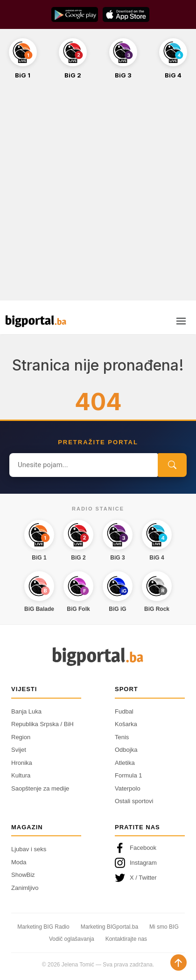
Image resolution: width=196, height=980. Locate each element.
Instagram (136, 863)
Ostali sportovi (134, 801)
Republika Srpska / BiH (42, 724)
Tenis (122, 737)
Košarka (126, 724)
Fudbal (124, 711)
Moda (19, 862)
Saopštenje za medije (40, 788)
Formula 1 (129, 775)
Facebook (136, 848)
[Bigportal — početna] (36, 321)
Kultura (21, 775)
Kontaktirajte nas (126, 939)
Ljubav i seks (29, 849)
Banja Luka (26, 711)
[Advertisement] (98, 195)
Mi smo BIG (164, 927)
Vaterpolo (128, 788)
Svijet (19, 750)
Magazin (27, 827)
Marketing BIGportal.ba (109, 927)
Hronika (22, 763)
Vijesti (24, 689)
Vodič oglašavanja (72, 939)
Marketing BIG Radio (43, 927)
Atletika (125, 763)
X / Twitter (136, 878)
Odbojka (126, 750)
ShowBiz (23, 875)
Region (21, 737)
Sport (126, 689)
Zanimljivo (25, 888)
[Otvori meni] (181, 321)
